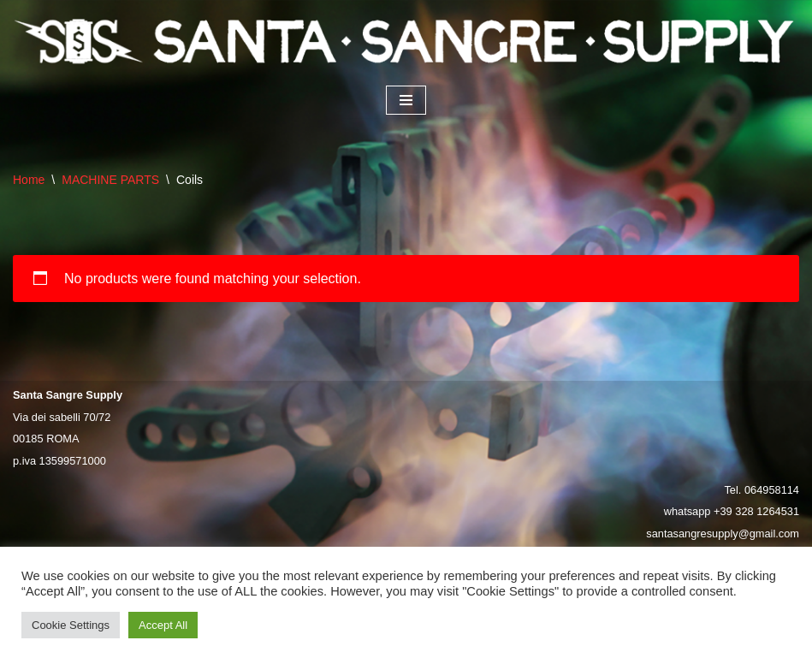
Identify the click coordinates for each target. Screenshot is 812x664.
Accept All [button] (163, 625)
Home (29, 180)
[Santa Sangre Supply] (406, 41)
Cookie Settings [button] (71, 625)
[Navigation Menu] (406, 100)
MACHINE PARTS (110, 180)
